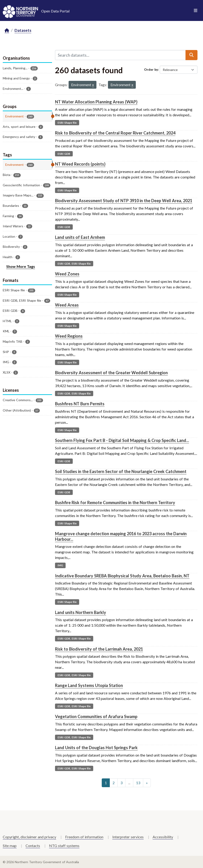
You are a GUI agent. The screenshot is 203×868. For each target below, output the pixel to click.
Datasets (23, 30)
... (129, 783)
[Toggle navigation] (196, 11)
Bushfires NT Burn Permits (80, 404)
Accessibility (163, 837)
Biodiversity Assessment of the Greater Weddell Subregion (111, 373)
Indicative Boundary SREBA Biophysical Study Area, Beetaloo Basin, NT (122, 576)
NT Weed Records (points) (80, 164)
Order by (151, 69)
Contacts (33, 846)
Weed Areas (67, 305)
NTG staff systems (64, 846)
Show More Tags (21, 266)
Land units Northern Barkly (81, 612)
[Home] (7, 31)
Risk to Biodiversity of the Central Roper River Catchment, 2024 (115, 133)
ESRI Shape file (67, 123)
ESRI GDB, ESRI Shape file (74, 264)
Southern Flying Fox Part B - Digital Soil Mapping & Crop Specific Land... (122, 440)
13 (138, 783)
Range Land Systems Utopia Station (89, 685)
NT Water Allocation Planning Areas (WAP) (96, 102)
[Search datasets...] (120, 55)
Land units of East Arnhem (80, 237)
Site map (10, 846)
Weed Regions (69, 336)
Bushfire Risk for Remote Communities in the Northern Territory (115, 503)
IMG (60, 565)
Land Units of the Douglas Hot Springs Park (96, 748)
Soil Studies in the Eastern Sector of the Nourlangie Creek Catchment (121, 471)
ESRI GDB (64, 154)
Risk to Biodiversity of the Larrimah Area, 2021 (99, 649)
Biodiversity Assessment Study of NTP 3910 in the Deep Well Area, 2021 (124, 201)
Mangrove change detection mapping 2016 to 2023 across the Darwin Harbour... (121, 536)
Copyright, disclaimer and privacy (29, 837)
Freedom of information (84, 837)
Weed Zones (67, 274)
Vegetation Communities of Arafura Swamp (96, 716)
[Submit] (191, 55)
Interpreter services (128, 837)
